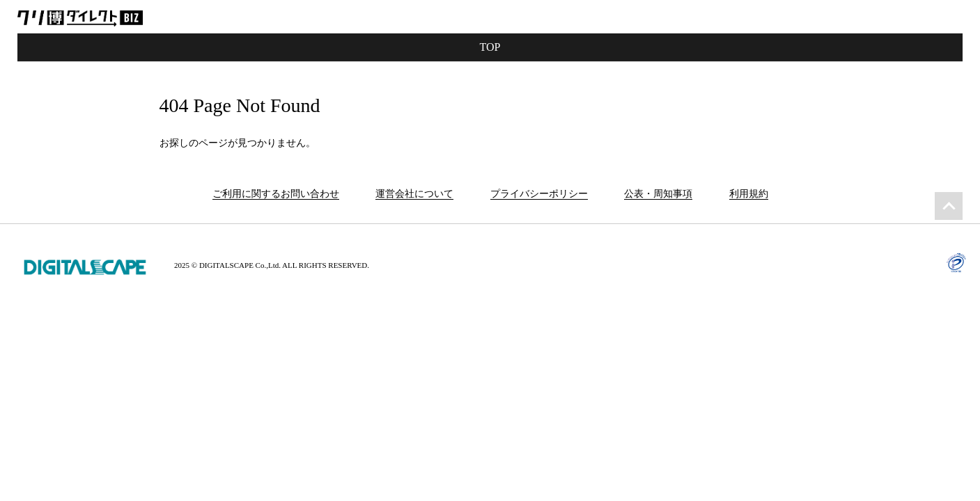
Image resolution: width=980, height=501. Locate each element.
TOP (490, 47)
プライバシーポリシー (539, 194)
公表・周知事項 (658, 194)
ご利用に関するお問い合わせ (276, 194)
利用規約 (749, 194)
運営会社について (414, 194)
